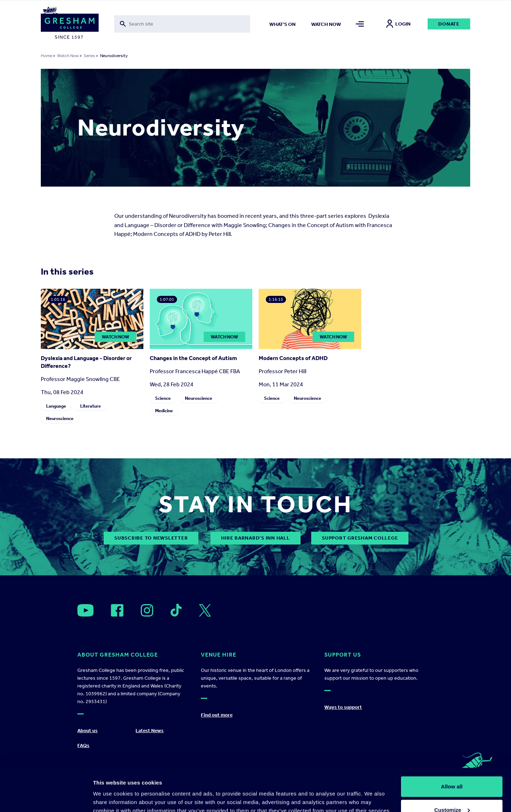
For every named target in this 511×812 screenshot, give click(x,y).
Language (56, 406)
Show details (109, 790)
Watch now (326, 24)
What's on (282, 24)
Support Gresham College (360, 538)
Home (46, 56)
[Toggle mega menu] (360, 24)
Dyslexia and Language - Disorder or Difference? (86, 362)
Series (89, 56)
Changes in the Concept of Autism (193, 358)
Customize (452, 770)
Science (163, 398)
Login (398, 24)
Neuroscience (60, 418)
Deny (452, 793)
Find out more (217, 715)
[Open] (86, 610)
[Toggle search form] (182, 24)
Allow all (452, 747)
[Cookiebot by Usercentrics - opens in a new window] (46, 798)
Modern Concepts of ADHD (293, 358)
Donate (449, 24)
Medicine (164, 411)
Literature (90, 406)
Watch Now (68, 56)
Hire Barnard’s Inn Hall (255, 538)
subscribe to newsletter (151, 538)
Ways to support (343, 707)
